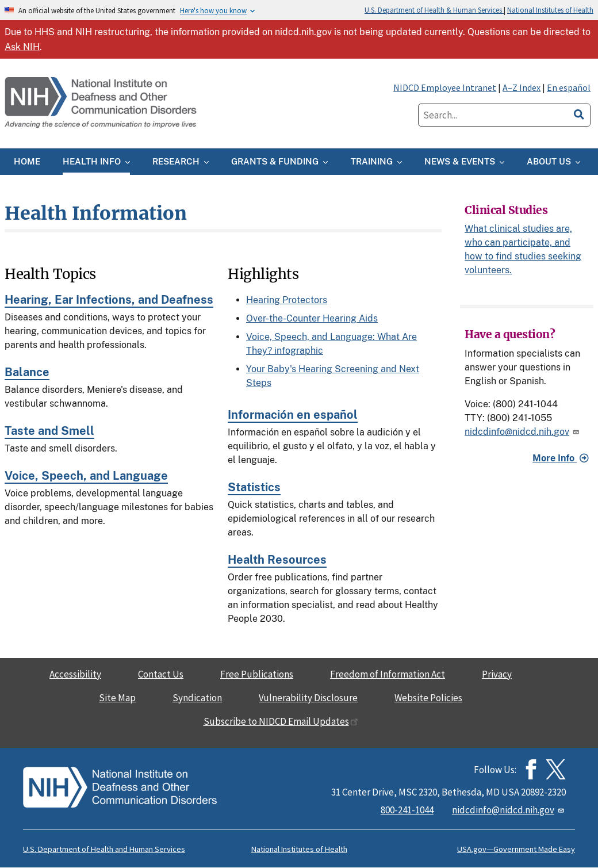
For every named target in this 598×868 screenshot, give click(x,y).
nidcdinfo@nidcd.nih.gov (523, 432)
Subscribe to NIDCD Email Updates (281, 721)
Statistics (254, 487)
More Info (555, 458)
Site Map (117, 698)
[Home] (102, 103)
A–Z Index (522, 87)
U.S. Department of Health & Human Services (434, 10)
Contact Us (161, 674)
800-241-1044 (407, 810)
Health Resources (277, 560)
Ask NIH (22, 47)
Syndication (197, 698)
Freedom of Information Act (388, 674)
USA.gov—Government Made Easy (516, 849)
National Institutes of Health (550, 10)
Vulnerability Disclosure (308, 698)
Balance (27, 372)
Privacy (497, 674)
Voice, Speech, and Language (86, 476)
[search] (579, 113)
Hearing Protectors (287, 300)
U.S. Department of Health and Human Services (104, 849)
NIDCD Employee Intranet (445, 87)
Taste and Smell (49, 431)
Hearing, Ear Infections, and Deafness (109, 300)
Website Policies (428, 698)
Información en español (293, 415)
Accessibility (75, 674)
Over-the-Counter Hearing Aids (312, 318)
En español (569, 87)
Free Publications (257, 674)
